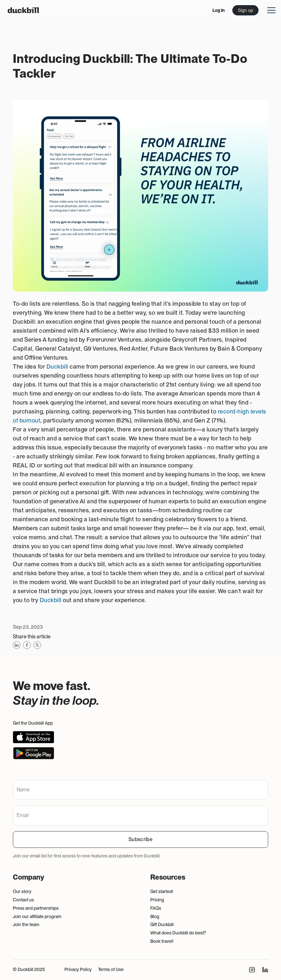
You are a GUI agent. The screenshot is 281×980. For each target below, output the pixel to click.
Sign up (245, 10)
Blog (155, 916)
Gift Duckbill (162, 925)
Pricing (157, 900)
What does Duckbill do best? (178, 933)
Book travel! (162, 941)
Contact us (23, 900)
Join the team (26, 925)
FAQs (156, 908)
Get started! (162, 891)
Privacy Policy (78, 969)
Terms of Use (111, 969)
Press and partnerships (36, 908)
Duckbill (57, 366)
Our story (22, 891)
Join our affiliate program (37, 916)
